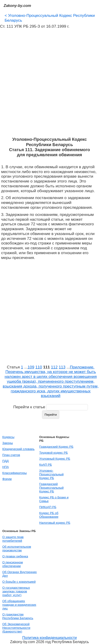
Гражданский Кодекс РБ (56, 447)
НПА (6, 467)
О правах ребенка (15, 556)
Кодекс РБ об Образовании (49, 515)
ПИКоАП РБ (48, 507)
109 (31, 367)
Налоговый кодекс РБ (55, 523)
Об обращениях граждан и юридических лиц (19, 605)
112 (54, 367)
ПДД (6, 461)
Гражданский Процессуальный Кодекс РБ (51, 488)
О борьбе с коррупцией (19, 582)
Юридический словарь (18, 449)
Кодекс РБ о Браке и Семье (54, 499)
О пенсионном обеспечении (13, 564)
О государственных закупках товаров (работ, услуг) (16, 591)
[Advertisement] (49, 83)
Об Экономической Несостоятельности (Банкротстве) (16, 628)
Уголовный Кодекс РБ (55, 459)
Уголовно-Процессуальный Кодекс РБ (51, 474)
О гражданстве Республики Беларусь (18, 616)
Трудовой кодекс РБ (54, 453)
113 (62, 367)
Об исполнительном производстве (17, 548)
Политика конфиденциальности (49, 638)
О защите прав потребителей (13, 539)
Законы (8, 443)
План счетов (11, 455)
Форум (7, 479)
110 (39, 367)
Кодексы (8, 437)
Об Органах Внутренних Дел (19, 574)
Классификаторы (15, 473)
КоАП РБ (46, 465)
